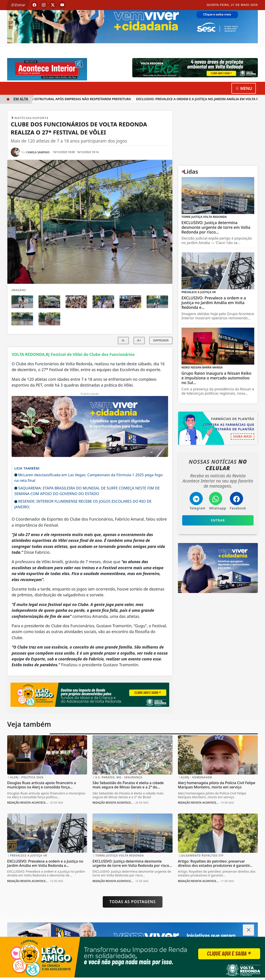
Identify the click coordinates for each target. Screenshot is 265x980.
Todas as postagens (133, 902)
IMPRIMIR (161, 340)
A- (123, 340)
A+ (139, 340)
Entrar (18, 5)
